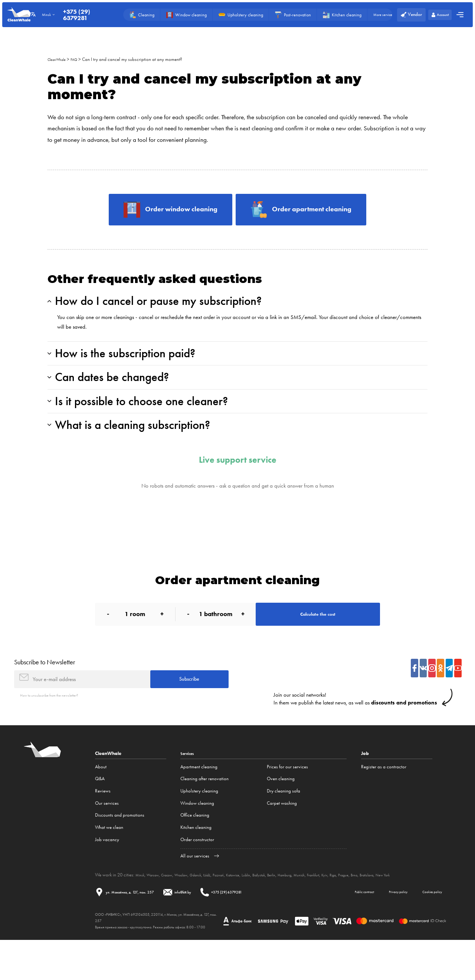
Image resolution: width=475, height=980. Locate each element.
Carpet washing (282, 835)
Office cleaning (195, 846)
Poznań (240, 906)
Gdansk (212, 906)
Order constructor (197, 871)
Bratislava (427, 906)
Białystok (291, 906)
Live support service (238, 480)
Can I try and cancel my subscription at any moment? (140, 59)
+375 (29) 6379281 (83, 15)
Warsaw (157, 906)
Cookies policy (426, 930)
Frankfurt (359, 906)
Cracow (175, 906)
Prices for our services (287, 798)
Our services (107, 835)
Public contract (336, 930)
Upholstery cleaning (199, 822)
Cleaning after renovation (204, 810)
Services (189, 785)
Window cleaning (197, 835)
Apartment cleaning (199, 798)
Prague (397, 906)
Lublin (274, 906)
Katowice (258, 906)
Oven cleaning (281, 810)
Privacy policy (381, 930)
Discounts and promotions (120, 846)
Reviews (103, 822)
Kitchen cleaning (196, 859)
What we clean (109, 859)
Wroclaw (193, 906)
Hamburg (323, 906)
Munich (342, 906)
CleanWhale (59, 59)
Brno (411, 906)
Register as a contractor (384, 798)
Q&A (100, 810)
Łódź (226, 906)
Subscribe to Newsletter (45, 688)
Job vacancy (107, 871)
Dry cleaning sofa (284, 822)
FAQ (80, 59)
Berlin (307, 906)
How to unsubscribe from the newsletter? (58, 726)
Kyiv (374, 906)
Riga (384, 906)
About (101, 798)
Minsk (141, 906)
